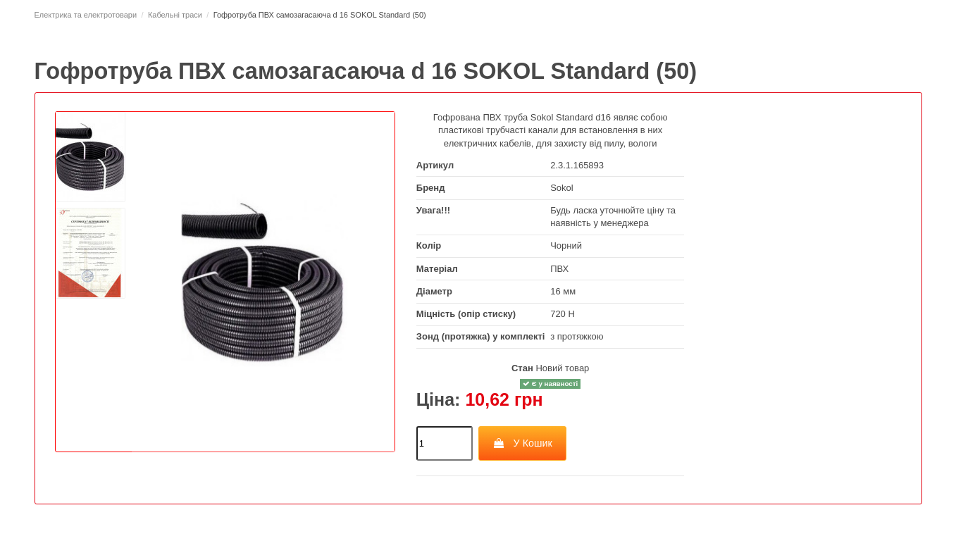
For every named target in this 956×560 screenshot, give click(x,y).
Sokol (562, 188)
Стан (522, 368)
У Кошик (522, 443)
